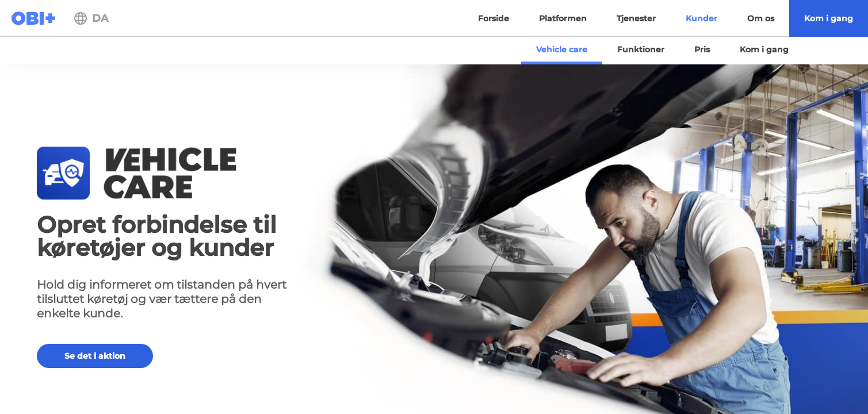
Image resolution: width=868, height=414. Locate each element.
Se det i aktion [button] (95, 356)
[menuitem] (829, 18)
